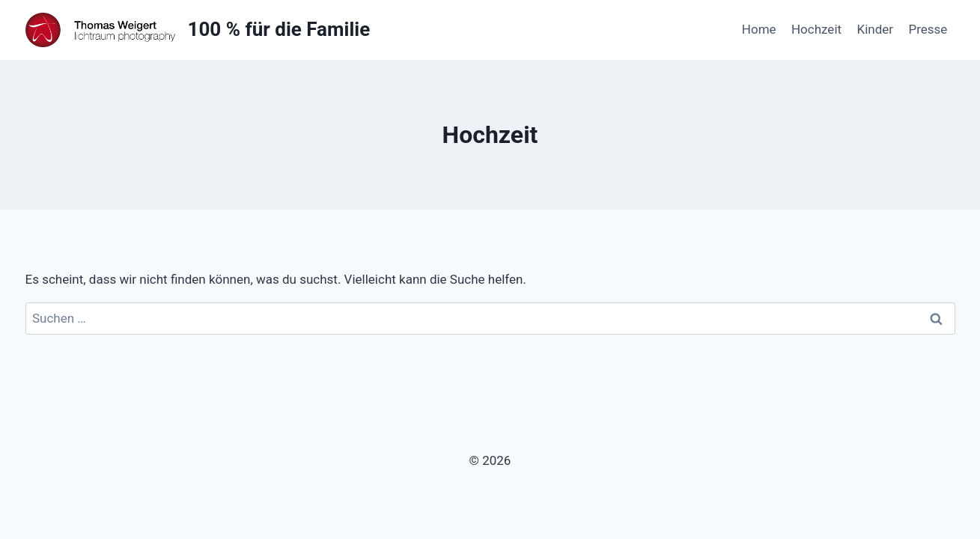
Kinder (875, 29)
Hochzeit (816, 29)
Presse (928, 29)
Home (759, 29)
